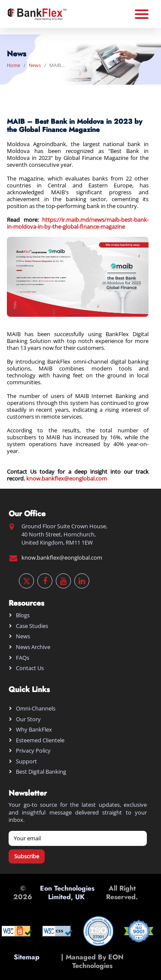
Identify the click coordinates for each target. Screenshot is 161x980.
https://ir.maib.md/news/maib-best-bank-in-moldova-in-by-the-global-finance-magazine (78, 223)
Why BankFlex (34, 729)
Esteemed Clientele (40, 740)
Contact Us (30, 668)
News (35, 65)
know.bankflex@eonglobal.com (67, 478)
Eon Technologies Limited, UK (67, 892)
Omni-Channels (36, 708)
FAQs (23, 658)
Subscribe (27, 856)
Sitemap (27, 961)
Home (14, 65)
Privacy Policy (33, 750)
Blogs (23, 615)
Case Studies (32, 626)
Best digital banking (41, 772)
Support (26, 761)
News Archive (33, 647)
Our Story (28, 719)
